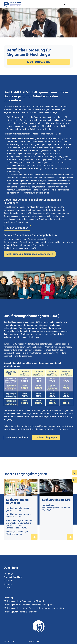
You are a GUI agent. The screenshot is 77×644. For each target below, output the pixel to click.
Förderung (8, 607)
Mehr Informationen (38, 62)
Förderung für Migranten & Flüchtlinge (21, 621)
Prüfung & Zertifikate (13, 586)
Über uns (8, 593)
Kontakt (7, 597)
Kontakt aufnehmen (17, 447)
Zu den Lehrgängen (46, 447)
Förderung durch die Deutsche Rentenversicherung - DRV (29, 614)
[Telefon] (65, 4)
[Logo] (13, 4)
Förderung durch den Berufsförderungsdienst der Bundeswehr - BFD (34, 618)
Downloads (9, 590)
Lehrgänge (8, 583)
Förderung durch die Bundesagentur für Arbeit (24, 611)
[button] (69, 4)
